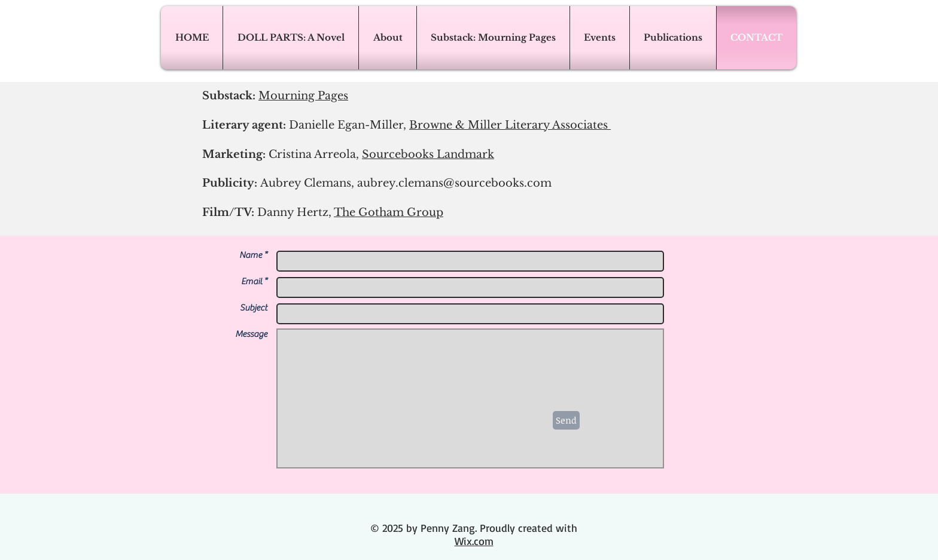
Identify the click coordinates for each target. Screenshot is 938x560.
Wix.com (474, 541)
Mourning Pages (303, 96)
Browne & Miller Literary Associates (510, 125)
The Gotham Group (389, 212)
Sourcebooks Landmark (428, 154)
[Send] (566, 420)
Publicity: (377, 183)
